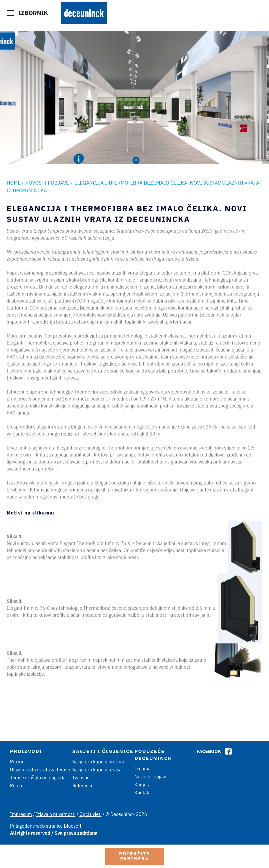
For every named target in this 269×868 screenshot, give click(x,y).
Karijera (143, 785)
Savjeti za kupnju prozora (98, 762)
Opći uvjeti (90, 814)
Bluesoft (73, 826)
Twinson (81, 778)
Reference (83, 786)
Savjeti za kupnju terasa (97, 770)
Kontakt (143, 793)
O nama (143, 769)
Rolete (17, 786)
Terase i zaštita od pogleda (38, 778)
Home (14, 183)
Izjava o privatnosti (56, 814)
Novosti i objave (47, 183)
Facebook (209, 751)
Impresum (21, 814)
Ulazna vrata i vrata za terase (40, 770)
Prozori (17, 762)
